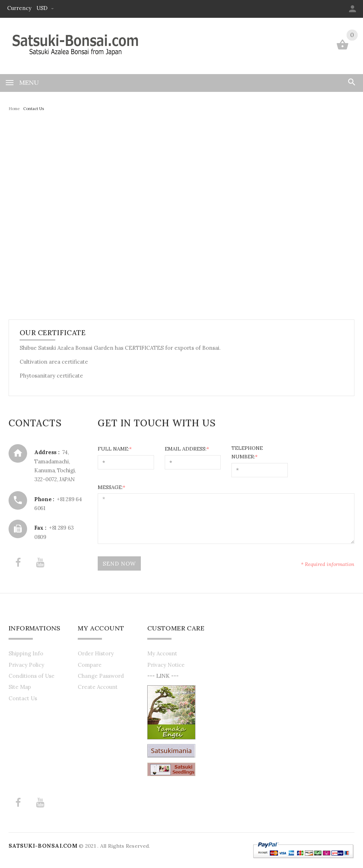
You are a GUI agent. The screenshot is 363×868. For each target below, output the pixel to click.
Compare (90, 665)
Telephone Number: (247, 452)
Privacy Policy (26, 665)
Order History (96, 653)
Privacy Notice (166, 665)
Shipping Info (26, 653)
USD (45, 8)
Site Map (20, 687)
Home (14, 109)
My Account (162, 653)
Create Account (98, 687)
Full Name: (115, 449)
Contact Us (23, 698)
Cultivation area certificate (54, 362)
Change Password (101, 676)
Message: (111, 487)
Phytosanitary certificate (51, 376)
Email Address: (187, 449)
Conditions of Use (32, 676)
